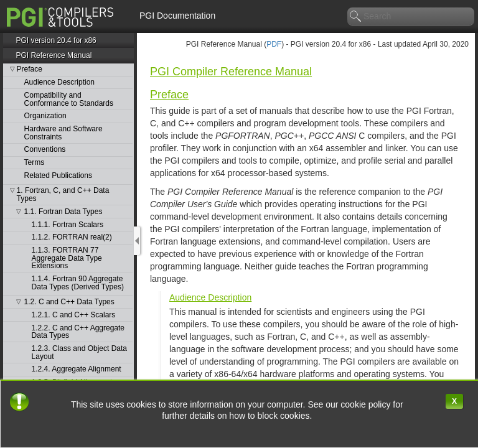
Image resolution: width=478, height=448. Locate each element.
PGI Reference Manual (54, 55)
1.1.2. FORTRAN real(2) (72, 237)
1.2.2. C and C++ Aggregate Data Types (78, 332)
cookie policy (367, 404)
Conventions (45, 150)
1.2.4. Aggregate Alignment (77, 369)
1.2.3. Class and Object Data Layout (79, 352)
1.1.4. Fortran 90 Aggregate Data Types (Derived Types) (78, 283)
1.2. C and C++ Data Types (69, 302)
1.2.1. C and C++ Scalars (74, 315)
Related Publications (58, 176)
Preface (30, 69)
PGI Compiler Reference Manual (231, 72)
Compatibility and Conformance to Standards (69, 99)
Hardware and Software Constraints (63, 133)
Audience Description (59, 82)
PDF (274, 44)
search (356, 17)
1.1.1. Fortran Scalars (68, 225)
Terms (35, 163)
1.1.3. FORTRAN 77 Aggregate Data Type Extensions (67, 258)
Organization (45, 116)
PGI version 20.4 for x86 (56, 40)
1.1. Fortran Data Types (63, 212)
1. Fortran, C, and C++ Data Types (63, 194)
